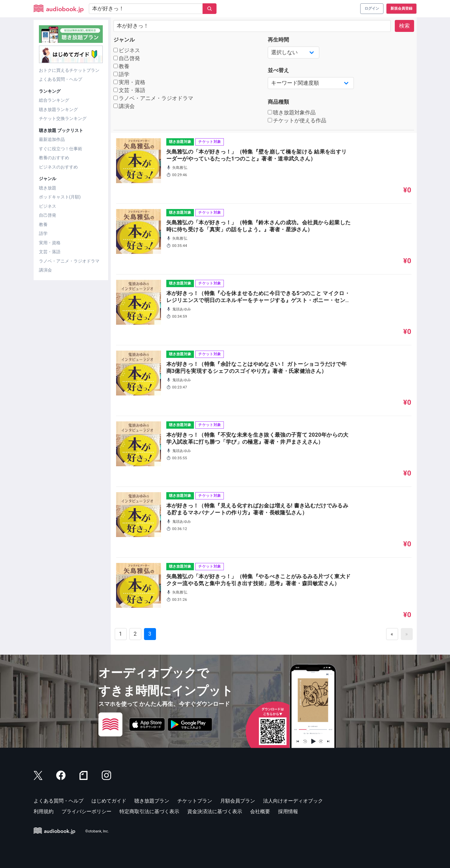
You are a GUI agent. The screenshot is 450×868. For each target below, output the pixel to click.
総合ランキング (54, 100)
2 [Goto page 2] (135, 634)
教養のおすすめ (54, 158)
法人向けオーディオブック (293, 801)
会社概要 (260, 812)
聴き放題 (48, 188)
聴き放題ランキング (58, 109)
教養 (43, 224)
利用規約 (44, 812)
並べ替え (278, 70)
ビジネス (48, 206)
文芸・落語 (50, 252)
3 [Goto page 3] (150, 634)
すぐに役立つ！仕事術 (61, 149)
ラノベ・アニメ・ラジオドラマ (69, 261)
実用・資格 (50, 243)
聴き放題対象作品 (292, 112)
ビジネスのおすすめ (58, 167)
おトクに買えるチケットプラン (69, 70)
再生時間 (278, 40)
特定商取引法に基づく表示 (149, 812)
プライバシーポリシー (86, 812)
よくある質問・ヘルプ (61, 79)
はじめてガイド (109, 801)
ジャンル (124, 40)
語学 (43, 233)
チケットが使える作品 (297, 120)
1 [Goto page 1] (121, 634)
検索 (404, 26)
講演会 (45, 270)
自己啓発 (48, 215)
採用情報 (288, 812)
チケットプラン (195, 801)
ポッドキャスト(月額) (60, 197)
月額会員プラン (238, 801)
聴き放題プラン (152, 801)
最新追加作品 (52, 139)
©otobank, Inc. (97, 831)
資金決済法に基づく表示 (215, 812)
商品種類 (278, 102)
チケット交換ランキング (63, 118)
